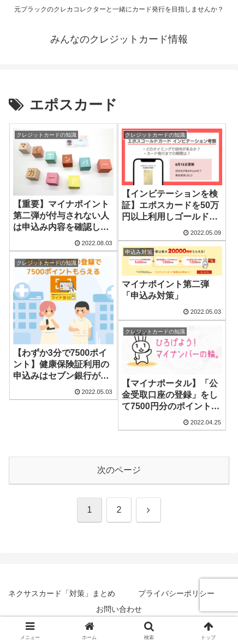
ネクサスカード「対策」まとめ (62, 593)
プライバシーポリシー (176, 593)
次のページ (119, 470)
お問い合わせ (119, 609)
